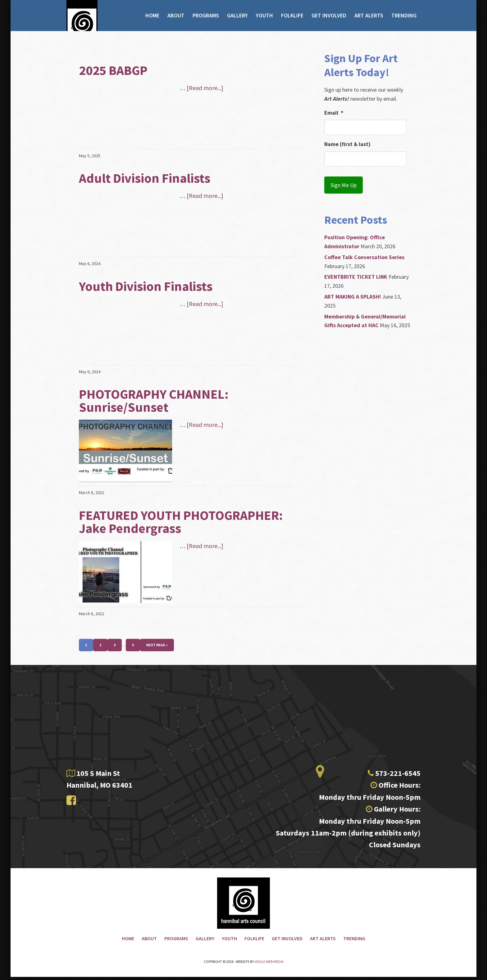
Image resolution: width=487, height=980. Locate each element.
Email (334, 113)
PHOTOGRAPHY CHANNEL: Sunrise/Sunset (154, 401)
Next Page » (157, 645)
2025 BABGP (113, 70)
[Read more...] (205, 88)
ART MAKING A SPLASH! (353, 292)
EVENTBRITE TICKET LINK (356, 272)
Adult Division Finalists (145, 178)
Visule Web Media (269, 965)
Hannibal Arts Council (93, 26)
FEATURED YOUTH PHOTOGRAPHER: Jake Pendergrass (181, 522)
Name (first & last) (347, 144)
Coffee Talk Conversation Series (364, 252)
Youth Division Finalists (146, 286)
